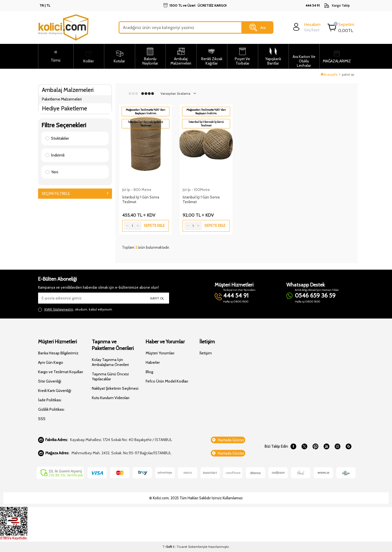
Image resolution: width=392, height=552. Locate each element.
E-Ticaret (180, 547)
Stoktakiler (57, 138)
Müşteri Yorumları (160, 353)
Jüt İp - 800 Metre (137, 190)
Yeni (52, 172)
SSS (42, 419)
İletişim (206, 353)
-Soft (168, 547)
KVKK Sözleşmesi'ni (59, 309)
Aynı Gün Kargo (51, 362)
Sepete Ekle (154, 225)
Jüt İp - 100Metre (196, 190)
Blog (149, 372)
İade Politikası (50, 400)
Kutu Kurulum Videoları (111, 398)
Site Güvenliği (50, 381)
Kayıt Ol (157, 298)
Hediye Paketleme (65, 108)
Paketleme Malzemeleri (62, 99)
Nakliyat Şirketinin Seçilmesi (115, 388)
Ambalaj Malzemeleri (68, 90)
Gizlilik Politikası (51, 409)
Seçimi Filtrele (75, 193)
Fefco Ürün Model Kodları (167, 381)
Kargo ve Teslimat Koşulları (61, 372)
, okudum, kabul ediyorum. (75, 309)
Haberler (153, 362)
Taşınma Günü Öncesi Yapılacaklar (110, 376)
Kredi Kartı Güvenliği (55, 391)
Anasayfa (329, 74)
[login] (306, 27)
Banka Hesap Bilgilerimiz (58, 353)
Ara (258, 28)
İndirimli (55, 155)
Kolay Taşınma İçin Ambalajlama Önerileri (110, 362)
